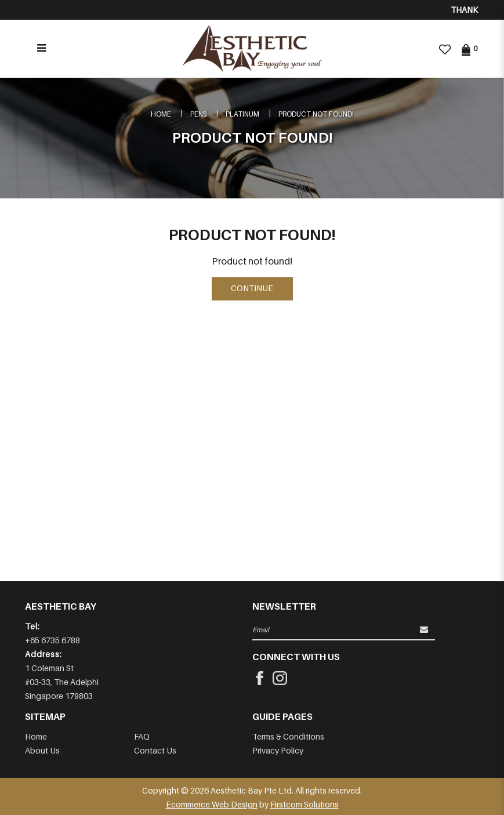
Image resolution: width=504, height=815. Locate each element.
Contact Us (155, 750)
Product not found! (316, 114)
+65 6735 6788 (52, 640)
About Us (42, 750)
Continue (252, 288)
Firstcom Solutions (304, 804)
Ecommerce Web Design (212, 804)
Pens (198, 114)
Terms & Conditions (288, 736)
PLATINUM (242, 114)
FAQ (142, 736)
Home (161, 114)
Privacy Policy (278, 750)
